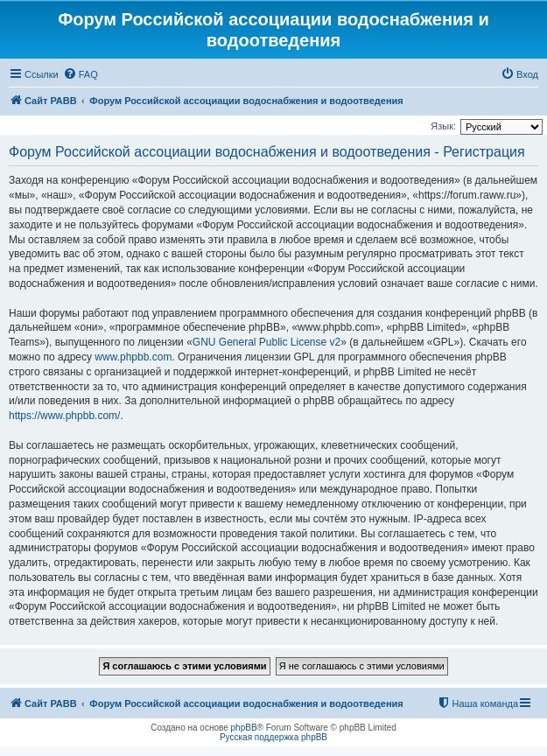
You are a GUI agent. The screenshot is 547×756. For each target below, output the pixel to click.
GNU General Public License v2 (266, 342)
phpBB (244, 728)
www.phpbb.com (133, 357)
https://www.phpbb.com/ (64, 416)
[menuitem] (81, 74)
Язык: (443, 126)
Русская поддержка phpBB (273, 737)
